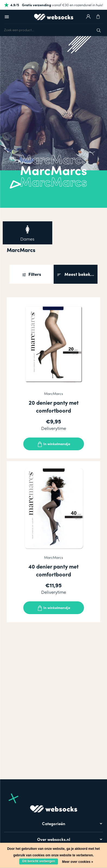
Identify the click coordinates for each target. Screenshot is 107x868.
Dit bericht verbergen (39, 861)
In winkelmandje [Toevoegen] (54, 444)
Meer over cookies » (78, 862)
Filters (34, 274)
